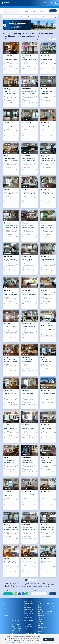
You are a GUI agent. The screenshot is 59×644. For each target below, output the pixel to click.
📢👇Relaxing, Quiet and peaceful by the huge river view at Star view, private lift (29, 461)
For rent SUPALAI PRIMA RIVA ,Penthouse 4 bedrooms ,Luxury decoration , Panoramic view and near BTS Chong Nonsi (47, 92)
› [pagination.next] (36, 580)
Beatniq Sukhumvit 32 (17, 624)
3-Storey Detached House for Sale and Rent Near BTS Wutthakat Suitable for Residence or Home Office (29, 193)
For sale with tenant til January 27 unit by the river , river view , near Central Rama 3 (29, 294)
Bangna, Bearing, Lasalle (40, 608)
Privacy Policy (51, 606)
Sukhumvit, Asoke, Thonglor (41, 621)
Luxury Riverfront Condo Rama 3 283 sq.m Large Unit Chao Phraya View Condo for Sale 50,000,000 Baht (48, 159)
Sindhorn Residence (29, 613)
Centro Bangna (28, 624)
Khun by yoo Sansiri (16, 628)
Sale (4, 604)
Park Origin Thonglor (17, 630)
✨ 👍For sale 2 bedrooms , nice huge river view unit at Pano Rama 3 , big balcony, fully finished (48, 495)
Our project (6, 615)
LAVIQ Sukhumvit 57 (16, 626)
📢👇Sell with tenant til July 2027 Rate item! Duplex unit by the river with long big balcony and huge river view (11, 260)
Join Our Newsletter (35, 591)
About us (50, 609)
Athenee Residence (29, 610)
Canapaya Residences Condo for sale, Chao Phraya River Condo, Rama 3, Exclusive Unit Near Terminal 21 (48, 193)
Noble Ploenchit (28, 611)
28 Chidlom (27, 606)
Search (53, 11)
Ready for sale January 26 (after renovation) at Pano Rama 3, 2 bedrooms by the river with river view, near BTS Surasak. (11, 59)
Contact (49, 616)
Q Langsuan (27, 615)
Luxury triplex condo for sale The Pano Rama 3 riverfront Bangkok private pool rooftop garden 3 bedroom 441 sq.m (11, 92)
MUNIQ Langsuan (28, 617)
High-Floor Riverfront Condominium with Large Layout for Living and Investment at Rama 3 (47, 562)
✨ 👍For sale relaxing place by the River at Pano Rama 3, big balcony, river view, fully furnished (11, 528)
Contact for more (7, 591)
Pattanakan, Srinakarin (30, 633)
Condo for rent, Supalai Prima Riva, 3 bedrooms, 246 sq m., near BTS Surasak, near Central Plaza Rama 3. (11, 159)
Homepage (5, 7)
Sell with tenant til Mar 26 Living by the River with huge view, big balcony (29, 126)
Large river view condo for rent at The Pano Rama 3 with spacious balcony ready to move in (48, 227)
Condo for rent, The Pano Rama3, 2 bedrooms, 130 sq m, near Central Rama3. (11, 428)
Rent (4, 606)
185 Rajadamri (28, 608)
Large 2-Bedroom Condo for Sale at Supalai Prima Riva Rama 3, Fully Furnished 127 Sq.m (29, 159)
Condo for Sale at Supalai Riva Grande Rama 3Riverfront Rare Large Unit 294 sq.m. (48, 330)
